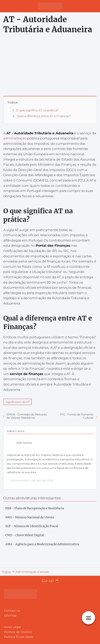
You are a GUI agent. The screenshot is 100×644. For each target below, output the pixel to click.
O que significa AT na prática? (37, 110)
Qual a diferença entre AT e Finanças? (44, 116)
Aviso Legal (12, 627)
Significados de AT (17, 402)
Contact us (12, 611)
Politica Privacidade (19, 637)
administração (15, 138)
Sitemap (10, 616)
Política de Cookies (18, 632)
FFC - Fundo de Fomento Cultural (77, 416)
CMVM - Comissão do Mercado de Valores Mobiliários (27, 416)
